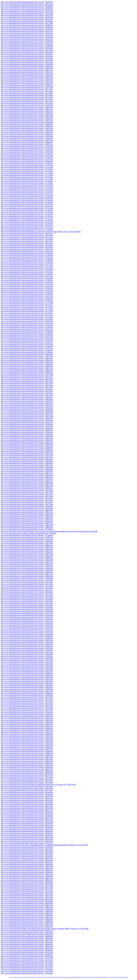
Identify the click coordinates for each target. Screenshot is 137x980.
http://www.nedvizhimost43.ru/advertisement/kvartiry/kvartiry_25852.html (27, 455)
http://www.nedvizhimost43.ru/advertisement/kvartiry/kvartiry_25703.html (27, 152)
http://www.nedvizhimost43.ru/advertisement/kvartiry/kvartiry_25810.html (27, 374)
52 (80, 977)
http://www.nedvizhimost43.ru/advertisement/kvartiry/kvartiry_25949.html (27, 656)
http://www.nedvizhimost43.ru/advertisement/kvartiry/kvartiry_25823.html (27, 399)
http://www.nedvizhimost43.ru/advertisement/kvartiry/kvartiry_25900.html (27, 561)
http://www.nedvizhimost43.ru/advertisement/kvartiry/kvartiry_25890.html (27, 541)
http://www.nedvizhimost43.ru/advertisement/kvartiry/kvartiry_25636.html (27, 21)
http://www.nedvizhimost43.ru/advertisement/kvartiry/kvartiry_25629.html (27, 8)
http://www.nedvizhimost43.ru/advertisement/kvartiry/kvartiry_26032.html (27, 820)
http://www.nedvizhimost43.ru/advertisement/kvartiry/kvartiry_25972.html (27, 701)
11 (19, 977)
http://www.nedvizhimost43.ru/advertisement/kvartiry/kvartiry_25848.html (27, 448)
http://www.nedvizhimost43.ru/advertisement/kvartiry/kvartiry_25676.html (27, 99)
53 (81, 977)
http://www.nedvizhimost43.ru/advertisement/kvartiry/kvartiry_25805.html (27, 364)
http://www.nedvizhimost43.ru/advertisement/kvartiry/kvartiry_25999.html (27, 753)
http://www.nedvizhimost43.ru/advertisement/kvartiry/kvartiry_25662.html (27, 72)
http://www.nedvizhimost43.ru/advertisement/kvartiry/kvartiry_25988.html (27, 732)
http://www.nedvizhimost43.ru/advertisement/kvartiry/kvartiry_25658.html (27, 64)
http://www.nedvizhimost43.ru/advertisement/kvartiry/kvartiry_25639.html (27, 27)
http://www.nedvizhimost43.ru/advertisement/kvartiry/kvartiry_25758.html (27, 278)
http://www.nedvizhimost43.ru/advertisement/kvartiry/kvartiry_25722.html (27, 189)
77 (117, 977)
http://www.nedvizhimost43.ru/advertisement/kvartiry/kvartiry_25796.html (27, 346)
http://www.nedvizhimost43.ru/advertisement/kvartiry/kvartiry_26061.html (27, 866)
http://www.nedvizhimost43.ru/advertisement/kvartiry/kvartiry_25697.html (27, 140)
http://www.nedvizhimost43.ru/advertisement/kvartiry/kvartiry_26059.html (27, 862)
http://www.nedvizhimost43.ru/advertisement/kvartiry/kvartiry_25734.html (27, 212)
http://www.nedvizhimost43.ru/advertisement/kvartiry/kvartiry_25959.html (27, 675)
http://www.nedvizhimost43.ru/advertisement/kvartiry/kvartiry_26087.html (27, 917)
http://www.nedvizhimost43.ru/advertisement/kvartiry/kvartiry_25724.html (27, 193)
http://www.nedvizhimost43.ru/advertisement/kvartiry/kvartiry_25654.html (27, 56)
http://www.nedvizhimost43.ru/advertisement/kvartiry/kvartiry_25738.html (27, 220)
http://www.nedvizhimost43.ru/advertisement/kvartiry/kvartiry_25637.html (27, 23)
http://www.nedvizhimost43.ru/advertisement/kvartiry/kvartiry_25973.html (27, 703)
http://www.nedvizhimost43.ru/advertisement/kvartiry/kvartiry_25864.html (27, 479)
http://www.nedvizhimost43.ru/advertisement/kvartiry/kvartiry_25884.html (27, 518)
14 (23, 977)
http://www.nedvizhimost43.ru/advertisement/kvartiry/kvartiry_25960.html (27, 677)
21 (34, 977)
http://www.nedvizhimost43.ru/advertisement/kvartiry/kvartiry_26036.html (27, 827)
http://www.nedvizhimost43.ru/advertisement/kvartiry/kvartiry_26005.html (27, 765)
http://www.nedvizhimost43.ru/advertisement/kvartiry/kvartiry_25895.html (27, 551)
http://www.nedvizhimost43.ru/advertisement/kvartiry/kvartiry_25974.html (27, 705)
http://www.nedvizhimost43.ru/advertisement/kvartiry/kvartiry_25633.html (27, 15)
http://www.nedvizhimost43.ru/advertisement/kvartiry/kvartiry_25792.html (27, 339)
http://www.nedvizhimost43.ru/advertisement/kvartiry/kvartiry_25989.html (27, 734)
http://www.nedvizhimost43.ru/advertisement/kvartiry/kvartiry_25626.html (27, 2)
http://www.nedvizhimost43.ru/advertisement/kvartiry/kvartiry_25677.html (27, 101)
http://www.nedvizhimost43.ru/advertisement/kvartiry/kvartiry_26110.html (27, 958)
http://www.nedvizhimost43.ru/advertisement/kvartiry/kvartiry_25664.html (27, 76)
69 (105, 977)
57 (87, 977)
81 (123, 977)
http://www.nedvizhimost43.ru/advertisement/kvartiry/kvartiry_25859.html (27, 469)
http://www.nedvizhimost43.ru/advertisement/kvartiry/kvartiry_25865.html (27, 481)
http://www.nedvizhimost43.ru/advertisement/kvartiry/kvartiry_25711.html (27, 167)
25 (40, 977)
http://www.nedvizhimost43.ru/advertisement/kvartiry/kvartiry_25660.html (27, 68)
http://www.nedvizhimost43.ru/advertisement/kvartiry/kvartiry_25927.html (27, 613)
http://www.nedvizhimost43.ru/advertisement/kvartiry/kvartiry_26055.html (27, 855)
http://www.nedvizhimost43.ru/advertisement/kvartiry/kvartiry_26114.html (27, 966)
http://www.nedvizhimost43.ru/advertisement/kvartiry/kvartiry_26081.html (27, 905)
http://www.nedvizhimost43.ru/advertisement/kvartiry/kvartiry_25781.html (27, 539)
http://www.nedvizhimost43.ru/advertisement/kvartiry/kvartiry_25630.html (27, 10)
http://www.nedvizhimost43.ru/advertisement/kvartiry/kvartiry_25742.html (27, 228)
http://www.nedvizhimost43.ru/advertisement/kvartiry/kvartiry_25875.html (27, 500)
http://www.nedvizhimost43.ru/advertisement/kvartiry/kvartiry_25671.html (27, 89)
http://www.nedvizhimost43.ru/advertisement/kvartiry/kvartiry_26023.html (27, 802)
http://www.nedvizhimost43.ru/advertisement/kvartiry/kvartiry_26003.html (27, 761)
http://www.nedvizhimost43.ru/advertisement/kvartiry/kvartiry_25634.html (27, 17)
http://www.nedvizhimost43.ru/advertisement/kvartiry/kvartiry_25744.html (27, 529)
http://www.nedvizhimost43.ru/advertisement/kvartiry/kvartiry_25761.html (27, 284)
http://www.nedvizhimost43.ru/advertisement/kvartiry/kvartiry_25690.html (27, 126)
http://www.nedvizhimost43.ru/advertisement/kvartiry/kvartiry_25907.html (27, 574)
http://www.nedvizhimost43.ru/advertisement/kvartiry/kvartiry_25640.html (27, 29)
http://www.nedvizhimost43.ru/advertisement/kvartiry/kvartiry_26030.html (27, 816)
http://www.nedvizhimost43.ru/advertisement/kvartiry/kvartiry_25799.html (27, 352)
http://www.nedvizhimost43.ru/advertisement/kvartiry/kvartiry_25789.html (27, 333)
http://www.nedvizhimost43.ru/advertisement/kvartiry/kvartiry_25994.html (27, 744)
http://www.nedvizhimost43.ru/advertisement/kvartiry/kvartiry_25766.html (27, 294)
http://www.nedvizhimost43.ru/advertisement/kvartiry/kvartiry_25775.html (27, 311)
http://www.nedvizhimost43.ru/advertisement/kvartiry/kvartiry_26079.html (27, 901)
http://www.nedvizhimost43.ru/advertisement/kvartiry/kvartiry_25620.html (27, 247)
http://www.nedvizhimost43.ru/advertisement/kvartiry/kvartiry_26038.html (27, 831)
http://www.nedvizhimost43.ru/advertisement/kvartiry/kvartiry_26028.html (27, 812)
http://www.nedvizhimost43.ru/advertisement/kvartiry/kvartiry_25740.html (27, 224)
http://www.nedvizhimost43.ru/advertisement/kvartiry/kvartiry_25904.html (27, 568)
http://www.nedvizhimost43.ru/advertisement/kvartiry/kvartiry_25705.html (27, 156)
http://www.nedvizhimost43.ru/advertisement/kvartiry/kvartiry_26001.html (27, 757)
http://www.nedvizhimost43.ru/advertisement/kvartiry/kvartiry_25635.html (27, 19)
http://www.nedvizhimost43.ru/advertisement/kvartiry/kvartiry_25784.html (27, 323)
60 (92, 977)
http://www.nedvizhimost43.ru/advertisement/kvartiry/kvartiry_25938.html (27, 635)
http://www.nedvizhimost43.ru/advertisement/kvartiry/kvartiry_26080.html (27, 903)
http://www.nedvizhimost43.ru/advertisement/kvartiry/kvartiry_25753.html (27, 269)
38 (59, 977)
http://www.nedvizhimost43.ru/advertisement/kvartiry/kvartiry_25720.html (27, 185)
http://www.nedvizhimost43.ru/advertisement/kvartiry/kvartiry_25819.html (27, 391)
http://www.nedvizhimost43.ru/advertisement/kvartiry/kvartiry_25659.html (27, 66)
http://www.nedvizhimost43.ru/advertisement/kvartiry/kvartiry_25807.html (27, 368)
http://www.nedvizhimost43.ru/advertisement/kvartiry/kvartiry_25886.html (27, 522)
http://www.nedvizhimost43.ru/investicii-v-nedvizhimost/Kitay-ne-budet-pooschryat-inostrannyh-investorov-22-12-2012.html (44, 845)
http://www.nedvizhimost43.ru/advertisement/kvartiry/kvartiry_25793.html (27, 341)
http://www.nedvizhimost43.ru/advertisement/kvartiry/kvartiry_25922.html (27, 603)
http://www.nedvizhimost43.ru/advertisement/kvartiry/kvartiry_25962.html (27, 681)
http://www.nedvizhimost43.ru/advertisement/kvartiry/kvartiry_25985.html (27, 726)
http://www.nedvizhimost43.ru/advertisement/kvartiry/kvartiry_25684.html (27, 115)
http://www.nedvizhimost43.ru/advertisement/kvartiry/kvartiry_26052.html (27, 849)
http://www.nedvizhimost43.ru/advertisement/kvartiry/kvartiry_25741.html (27, 226)
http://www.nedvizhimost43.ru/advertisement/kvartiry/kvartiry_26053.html (27, 851)
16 (26, 977)
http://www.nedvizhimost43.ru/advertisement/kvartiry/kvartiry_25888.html (27, 526)
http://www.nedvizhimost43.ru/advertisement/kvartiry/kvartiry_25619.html (27, 245)
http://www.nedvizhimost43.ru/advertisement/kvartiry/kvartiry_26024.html (27, 804)
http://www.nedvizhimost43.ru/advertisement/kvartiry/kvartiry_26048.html (27, 934)
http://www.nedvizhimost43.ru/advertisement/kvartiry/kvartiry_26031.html (27, 818)
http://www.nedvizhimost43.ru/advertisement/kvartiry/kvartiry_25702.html (27, 150)
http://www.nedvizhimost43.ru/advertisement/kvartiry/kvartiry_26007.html (27, 769)
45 (69, 977)
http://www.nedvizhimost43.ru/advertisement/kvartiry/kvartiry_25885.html (27, 520)
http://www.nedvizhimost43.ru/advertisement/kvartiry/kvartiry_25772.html (27, 306)
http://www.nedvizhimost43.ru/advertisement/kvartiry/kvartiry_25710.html (27, 165)
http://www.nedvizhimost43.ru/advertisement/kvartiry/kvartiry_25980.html (27, 716)
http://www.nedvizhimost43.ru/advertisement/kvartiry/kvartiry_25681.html (27, 109)
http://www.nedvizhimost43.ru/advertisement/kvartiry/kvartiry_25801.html (27, 356)
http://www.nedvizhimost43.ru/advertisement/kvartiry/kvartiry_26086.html (27, 915)
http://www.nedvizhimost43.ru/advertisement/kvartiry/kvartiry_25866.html (27, 483)
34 (53, 977)
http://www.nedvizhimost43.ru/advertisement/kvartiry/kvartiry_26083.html (27, 909)
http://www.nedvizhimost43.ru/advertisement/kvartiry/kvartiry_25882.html (27, 514)
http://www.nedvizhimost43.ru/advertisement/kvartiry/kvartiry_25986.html (27, 728)
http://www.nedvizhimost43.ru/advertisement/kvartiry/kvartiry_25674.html (27, 95)
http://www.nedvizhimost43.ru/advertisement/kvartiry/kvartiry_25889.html (27, 527)
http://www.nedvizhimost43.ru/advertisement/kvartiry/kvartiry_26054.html (27, 853)
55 (84, 977)
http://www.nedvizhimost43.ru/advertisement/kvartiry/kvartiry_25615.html (27, 237)
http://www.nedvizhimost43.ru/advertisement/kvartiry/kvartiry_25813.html (27, 380)
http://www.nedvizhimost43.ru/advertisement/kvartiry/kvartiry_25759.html (27, 280)
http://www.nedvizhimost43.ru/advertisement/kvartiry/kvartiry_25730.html (27, 204)
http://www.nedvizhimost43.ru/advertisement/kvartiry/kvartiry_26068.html (27, 880)
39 (61, 977)
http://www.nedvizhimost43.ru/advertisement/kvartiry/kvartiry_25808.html (27, 370)
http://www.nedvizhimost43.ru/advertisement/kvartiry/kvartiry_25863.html (27, 477)
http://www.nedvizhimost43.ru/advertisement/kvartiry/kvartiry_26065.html (27, 874)
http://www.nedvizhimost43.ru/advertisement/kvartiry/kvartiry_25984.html (27, 724)
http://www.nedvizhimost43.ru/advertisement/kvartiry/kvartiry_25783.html (27, 321)
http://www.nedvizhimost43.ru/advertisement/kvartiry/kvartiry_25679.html (27, 105)
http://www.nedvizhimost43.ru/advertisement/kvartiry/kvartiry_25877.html (27, 504)
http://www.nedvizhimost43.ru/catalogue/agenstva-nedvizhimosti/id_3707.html (28, 533)
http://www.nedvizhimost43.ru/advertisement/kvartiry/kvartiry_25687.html (27, 121)
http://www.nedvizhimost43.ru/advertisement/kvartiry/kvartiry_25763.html (27, 288)
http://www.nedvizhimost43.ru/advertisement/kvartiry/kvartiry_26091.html (27, 925)
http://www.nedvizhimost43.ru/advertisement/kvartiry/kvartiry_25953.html (27, 664)
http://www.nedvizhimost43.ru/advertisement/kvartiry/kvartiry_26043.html (27, 841)
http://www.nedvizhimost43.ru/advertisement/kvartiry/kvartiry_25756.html (27, 274)
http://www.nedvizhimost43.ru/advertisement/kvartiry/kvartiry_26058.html (27, 860)
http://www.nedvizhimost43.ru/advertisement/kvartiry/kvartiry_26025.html (27, 806)
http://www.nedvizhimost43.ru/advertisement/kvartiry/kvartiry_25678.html (27, 103)
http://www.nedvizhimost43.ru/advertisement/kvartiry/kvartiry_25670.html (27, 87)
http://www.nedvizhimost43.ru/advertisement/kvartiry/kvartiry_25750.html (27, 263)
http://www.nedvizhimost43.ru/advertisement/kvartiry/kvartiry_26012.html (27, 779)
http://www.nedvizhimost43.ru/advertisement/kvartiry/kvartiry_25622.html (27, 251)
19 (31, 977)
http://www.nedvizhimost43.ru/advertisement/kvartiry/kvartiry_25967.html (27, 691)
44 (68, 977)
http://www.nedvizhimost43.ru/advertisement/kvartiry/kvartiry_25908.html (27, 576)
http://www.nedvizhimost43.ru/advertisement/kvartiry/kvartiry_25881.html (27, 512)
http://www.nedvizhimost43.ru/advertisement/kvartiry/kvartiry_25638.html (27, 25)
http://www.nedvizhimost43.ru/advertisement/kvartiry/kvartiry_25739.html (27, 222)
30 (47, 977)
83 (126, 977)
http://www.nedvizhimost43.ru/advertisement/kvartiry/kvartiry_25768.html (27, 298)
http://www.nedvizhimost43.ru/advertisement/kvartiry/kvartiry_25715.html (27, 175)
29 (46, 977)
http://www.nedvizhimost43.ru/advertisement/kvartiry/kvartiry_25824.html (27, 401)
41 (64, 977)
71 (108, 977)
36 (56, 977)
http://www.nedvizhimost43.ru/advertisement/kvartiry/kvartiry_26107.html (27, 952)
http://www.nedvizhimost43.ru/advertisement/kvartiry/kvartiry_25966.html (27, 689)
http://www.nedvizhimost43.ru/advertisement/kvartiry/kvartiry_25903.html (27, 566)
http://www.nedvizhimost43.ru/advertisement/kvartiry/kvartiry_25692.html (27, 130)
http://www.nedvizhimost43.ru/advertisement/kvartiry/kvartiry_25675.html (27, 97)
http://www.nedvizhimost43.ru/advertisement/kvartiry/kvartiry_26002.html (27, 759)
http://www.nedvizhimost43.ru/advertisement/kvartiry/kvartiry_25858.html (27, 467)
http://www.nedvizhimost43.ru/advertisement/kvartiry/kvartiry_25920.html (27, 600)
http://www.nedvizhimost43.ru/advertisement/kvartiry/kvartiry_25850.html (27, 452)
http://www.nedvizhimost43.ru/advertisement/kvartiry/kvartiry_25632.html (27, 13)
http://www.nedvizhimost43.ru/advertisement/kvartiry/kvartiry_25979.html (27, 714)
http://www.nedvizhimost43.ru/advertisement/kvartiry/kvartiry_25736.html (27, 216)
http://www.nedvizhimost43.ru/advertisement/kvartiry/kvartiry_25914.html (27, 588)
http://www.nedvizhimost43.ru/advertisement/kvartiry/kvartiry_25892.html (27, 545)
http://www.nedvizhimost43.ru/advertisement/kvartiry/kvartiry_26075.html (27, 894)
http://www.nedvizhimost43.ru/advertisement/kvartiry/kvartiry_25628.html (27, 6)
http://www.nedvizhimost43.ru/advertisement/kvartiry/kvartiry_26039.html (27, 833)
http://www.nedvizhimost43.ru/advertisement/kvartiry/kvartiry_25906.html (27, 572)
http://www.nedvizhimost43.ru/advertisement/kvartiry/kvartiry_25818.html (27, 389)
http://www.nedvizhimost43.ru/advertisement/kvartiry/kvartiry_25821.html (27, 395)
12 (20, 977)
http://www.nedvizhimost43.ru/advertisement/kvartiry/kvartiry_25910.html (27, 580)
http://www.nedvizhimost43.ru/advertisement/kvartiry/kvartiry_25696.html (27, 138)
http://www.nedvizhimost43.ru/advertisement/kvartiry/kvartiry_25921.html (27, 601)
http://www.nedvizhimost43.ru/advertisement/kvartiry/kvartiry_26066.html (27, 876)
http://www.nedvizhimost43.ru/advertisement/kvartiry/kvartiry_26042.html (27, 839)
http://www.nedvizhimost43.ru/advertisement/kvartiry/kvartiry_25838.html (27, 428)
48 (74, 977)
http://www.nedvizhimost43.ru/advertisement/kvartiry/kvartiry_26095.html (27, 946)
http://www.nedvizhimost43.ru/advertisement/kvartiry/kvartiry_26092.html (27, 927)
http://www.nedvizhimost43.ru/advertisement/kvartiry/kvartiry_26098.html (27, 950)
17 (28, 977)
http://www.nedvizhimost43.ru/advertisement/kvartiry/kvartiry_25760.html (27, 282)
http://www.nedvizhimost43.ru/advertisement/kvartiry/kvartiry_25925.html (27, 609)
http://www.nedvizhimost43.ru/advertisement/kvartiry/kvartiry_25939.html (27, 637)
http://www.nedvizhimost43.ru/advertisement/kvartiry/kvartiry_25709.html (27, 163)
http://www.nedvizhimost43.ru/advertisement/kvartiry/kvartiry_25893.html (27, 547)
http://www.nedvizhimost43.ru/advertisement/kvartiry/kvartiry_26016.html (27, 788)
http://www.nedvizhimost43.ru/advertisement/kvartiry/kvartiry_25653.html (27, 54)
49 (75, 977)
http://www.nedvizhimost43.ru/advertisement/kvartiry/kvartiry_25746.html (27, 255)
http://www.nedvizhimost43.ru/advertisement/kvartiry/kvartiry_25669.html (27, 86)
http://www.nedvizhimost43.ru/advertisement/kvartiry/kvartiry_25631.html (27, 12)
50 (77, 977)
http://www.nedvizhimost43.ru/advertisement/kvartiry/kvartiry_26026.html (27, 808)
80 (122, 977)
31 (49, 977)
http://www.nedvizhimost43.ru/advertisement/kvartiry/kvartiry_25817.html (27, 387)
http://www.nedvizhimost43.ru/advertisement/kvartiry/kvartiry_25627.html (27, 4)
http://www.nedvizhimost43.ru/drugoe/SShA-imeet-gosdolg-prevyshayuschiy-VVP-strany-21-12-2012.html (38, 784)
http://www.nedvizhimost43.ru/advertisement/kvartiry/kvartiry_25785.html (27, 325)
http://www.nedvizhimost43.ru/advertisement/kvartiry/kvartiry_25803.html (27, 360)
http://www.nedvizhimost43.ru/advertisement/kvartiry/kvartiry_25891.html (27, 543)
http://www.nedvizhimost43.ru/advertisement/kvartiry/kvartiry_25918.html (27, 596)
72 (110, 977)
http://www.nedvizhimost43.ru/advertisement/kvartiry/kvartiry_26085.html (27, 913)
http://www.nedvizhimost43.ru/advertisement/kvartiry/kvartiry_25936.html (27, 631)
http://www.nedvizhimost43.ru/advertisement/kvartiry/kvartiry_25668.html (27, 84)
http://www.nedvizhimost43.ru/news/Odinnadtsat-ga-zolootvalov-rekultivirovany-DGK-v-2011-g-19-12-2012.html (41, 232)
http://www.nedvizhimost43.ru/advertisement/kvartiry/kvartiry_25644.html (27, 37)
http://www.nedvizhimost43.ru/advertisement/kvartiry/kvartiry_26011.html (27, 777)
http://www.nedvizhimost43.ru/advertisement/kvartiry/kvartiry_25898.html (27, 557)
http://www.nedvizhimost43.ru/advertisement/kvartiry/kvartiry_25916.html (27, 592)
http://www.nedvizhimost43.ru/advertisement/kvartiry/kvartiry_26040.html (27, 835)
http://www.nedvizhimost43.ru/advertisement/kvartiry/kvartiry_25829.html (27, 411)
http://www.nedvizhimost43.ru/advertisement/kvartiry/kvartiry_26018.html (27, 792)
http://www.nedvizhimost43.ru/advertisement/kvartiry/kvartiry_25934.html (27, 627)
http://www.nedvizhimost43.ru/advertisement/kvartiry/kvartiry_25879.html (27, 508)
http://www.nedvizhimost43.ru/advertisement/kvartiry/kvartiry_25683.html (27, 113)
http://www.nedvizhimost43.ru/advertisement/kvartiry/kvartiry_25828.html (27, 409)
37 (58, 977)
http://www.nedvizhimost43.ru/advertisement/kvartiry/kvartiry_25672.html (27, 91)
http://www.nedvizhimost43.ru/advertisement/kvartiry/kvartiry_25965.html (27, 687)
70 (107, 977)
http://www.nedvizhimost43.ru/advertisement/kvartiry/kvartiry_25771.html (27, 304)
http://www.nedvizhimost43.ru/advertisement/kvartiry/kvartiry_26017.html (27, 790)
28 (44, 977)
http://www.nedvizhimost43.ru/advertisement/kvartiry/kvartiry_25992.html (27, 740)
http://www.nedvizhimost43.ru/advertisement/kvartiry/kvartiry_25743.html (27, 230)
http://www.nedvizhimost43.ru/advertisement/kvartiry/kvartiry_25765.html (27, 292)
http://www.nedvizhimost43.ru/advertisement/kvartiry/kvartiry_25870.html (27, 490)
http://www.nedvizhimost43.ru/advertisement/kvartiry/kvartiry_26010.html (27, 775)
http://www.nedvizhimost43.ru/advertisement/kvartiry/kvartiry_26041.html (27, 837)
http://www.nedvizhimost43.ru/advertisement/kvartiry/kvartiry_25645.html (27, 39)
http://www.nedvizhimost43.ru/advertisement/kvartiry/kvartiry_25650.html (27, 49)
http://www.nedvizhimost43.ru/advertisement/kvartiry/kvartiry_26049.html (27, 936)
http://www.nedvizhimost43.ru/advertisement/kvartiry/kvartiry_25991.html (27, 738)
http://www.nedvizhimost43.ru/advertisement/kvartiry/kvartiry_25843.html (27, 438)
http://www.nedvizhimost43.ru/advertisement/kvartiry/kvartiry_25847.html (27, 446)
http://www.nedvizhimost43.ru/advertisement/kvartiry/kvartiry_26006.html (27, 767)
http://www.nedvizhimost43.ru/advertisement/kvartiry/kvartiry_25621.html (27, 249)
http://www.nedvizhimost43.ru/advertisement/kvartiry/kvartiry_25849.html (27, 450)
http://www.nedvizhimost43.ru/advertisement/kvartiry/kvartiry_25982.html (27, 720)
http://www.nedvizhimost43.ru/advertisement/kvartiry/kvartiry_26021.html (27, 798)
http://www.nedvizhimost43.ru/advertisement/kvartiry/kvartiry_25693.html (27, 132)
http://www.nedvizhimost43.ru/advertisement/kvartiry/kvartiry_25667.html (27, 82)
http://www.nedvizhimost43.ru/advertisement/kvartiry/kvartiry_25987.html (27, 730)
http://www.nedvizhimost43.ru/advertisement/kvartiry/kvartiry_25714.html (27, 173)
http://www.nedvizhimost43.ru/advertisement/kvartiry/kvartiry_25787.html (27, 329)
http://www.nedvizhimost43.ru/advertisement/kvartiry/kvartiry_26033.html (27, 821)
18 (29, 977)
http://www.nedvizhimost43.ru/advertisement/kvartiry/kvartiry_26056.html (27, 857)
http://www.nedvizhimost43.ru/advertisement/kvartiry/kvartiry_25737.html (27, 218)
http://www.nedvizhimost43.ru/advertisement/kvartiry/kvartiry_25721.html (27, 187)
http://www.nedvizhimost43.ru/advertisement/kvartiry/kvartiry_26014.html (27, 783)
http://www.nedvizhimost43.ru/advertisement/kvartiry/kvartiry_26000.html (27, 755)
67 (102, 977)
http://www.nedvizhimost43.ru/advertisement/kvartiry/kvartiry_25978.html (27, 712)
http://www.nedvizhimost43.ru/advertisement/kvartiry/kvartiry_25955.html (27, 668)
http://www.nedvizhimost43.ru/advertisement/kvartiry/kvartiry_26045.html (27, 931)
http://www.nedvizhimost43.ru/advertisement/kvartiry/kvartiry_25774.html (27, 309)
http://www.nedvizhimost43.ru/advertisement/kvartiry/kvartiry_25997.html (27, 749)
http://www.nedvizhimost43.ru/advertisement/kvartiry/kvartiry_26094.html (27, 944)
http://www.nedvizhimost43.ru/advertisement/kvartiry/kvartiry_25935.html (27, 629)
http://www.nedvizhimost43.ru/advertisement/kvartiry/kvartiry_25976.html (27, 709)
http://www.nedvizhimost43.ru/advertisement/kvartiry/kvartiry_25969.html (27, 695)
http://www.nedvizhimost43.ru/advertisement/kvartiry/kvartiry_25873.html (27, 496)
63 (96, 977)
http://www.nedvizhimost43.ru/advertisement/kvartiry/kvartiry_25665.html (27, 78)
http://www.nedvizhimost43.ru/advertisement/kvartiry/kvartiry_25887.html (27, 524)
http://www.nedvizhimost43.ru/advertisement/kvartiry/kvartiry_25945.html (27, 648)
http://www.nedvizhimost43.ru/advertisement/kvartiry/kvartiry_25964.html (27, 685)
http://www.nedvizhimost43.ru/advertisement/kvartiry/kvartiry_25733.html (27, 210)
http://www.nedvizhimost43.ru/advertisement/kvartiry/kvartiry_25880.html (27, 510)
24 (38, 977)
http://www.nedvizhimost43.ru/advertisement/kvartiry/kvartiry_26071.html (27, 886)
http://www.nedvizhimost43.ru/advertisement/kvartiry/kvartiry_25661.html (27, 70)
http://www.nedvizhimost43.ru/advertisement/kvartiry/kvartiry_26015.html (27, 786)
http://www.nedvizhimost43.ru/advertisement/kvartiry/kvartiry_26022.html (27, 800)
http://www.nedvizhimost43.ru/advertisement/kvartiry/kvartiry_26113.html (27, 964)
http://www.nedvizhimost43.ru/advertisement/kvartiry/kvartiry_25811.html (27, 376)
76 (116, 977)
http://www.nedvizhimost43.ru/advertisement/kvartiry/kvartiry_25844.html (27, 440)
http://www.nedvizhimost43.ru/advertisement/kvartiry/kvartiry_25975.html (27, 707)
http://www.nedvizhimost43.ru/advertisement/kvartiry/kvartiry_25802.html (27, 358)
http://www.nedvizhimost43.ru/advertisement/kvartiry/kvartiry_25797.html (27, 348)
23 (37, 977)
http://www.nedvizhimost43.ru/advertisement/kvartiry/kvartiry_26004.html (27, 763)
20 (32, 977)
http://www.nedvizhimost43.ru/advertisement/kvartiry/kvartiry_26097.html (27, 948)
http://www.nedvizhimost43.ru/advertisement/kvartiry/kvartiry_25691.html (27, 128)
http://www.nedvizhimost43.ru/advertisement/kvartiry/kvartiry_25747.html (27, 257)
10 (18, 977)
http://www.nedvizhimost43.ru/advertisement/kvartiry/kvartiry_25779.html (27, 535)
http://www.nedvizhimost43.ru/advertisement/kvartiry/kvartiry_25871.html (27, 492)
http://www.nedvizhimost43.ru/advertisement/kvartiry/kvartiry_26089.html (27, 921)
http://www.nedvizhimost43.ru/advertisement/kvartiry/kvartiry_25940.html (27, 638)
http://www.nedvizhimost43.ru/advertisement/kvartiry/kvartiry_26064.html (27, 872)
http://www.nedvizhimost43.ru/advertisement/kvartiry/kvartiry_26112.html (27, 962)
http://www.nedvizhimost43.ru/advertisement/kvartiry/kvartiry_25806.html (27, 366)
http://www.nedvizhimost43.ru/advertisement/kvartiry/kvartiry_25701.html (27, 148)
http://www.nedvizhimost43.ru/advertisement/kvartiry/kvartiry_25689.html (27, 124)
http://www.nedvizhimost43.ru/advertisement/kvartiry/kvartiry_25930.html (27, 619)
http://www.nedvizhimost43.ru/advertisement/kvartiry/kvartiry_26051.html (27, 940)
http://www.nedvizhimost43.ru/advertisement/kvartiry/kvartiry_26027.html (27, 810)
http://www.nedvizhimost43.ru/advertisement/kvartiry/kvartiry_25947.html (27, 652)
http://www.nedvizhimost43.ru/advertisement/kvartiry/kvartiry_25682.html (27, 111)
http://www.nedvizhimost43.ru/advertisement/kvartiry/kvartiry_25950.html (27, 658)
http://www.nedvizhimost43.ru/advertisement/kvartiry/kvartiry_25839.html (27, 430)
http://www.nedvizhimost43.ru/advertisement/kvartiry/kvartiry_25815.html (27, 383)
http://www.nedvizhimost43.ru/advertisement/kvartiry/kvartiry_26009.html (27, 773)
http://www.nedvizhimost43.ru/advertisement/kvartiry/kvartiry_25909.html (27, 578)
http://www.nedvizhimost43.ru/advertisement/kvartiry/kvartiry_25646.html (27, 41)
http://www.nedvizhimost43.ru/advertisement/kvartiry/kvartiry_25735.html (27, 214)
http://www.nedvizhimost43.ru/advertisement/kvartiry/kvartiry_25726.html (27, 196)
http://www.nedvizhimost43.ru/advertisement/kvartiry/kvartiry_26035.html (27, 825)
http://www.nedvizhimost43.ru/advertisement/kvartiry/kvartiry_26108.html (27, 954)
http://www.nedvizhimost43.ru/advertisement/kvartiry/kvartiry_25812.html (27, 378)
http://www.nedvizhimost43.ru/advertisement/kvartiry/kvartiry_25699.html (27, 144)
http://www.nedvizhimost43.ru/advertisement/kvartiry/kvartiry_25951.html (27, 660)
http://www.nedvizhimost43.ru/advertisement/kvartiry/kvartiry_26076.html (27, 895)
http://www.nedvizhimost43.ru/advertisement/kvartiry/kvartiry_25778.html (27, 317)
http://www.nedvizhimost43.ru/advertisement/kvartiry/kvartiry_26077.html (27, 897)
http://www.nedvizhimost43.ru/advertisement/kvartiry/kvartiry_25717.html (27, 179)
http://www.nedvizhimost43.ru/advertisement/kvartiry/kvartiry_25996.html (27, 747)
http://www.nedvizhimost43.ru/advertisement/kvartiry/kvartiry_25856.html (27, 463)
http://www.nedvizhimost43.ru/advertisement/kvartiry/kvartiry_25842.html (27, 436)
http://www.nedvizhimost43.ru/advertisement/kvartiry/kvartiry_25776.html (27, 313)
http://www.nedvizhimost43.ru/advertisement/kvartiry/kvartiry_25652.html (27, 52)
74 (113, 977)
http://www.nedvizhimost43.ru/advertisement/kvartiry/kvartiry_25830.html (27, 413)
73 (111, 977)
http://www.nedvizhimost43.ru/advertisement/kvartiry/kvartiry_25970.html (27, 697)
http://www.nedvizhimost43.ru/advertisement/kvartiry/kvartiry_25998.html (27, 751)
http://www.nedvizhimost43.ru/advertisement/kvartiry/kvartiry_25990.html (27, 736)
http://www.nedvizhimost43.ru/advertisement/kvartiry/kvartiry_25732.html (27, 208)
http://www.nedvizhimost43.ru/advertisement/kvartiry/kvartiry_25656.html (27, 60)
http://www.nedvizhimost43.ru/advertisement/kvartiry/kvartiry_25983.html (27, 722)
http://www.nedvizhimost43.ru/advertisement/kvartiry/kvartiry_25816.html (27, 385)
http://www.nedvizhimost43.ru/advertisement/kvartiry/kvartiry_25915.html (27, 590)
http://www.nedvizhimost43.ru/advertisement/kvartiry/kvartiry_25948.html (27, 654)
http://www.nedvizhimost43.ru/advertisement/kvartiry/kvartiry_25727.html (27, 198)
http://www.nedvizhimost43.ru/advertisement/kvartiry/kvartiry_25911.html (27, 582)
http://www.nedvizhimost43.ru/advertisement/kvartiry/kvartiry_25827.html (27, 407)
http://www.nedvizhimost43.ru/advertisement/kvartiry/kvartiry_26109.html (27, 956)
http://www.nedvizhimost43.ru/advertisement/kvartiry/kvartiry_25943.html (27, 644)
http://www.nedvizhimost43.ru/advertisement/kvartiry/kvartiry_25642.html (27, 33)
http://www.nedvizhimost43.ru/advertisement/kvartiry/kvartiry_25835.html (27, 422)
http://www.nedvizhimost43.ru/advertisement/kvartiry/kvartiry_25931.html (27, 621)
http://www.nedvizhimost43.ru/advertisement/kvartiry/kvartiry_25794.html (27, 343)
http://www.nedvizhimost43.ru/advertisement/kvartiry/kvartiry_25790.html (27, 335)
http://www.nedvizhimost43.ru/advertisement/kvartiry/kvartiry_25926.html (27, 611)
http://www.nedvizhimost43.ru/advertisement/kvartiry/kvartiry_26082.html (27, 907)
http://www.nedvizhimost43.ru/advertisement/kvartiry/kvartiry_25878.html (27, 506)
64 (98, 977)
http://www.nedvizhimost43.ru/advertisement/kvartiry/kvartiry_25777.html (27, 315)
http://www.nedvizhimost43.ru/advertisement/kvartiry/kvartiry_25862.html (27, 475)
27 (43, 977)
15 (25, 977)
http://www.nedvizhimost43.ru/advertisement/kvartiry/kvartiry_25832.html (27, 416)
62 (95, 977)
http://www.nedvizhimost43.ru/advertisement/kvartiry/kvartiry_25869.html (27, 489)
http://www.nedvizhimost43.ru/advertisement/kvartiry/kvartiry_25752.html (27, 267)
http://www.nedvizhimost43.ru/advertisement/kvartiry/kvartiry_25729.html (27, 202)
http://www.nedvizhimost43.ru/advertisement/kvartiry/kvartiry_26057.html (27, 858)
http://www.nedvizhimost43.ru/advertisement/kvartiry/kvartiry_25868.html (27, 487)
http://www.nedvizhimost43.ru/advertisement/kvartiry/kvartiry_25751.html (27, 265)
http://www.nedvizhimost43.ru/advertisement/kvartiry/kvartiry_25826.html (27, 405)
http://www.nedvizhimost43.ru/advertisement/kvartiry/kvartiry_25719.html (27, 183)
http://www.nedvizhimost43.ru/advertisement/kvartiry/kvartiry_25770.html (27, 302)
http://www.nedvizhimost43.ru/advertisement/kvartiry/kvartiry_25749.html (27, 261)
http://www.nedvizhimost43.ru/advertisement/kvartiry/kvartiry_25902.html (27, 564)
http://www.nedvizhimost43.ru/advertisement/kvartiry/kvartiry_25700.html (27, 146)
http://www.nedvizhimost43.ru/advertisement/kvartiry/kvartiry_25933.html (27, 625)
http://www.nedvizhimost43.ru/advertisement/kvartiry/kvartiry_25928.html (27, 615)
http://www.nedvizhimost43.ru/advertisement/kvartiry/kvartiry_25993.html (27, 742)
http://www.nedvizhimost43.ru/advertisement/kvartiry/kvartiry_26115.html (27, 968)
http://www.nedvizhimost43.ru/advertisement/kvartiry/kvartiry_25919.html (27, 598)
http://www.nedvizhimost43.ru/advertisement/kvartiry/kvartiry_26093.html (27, 942)
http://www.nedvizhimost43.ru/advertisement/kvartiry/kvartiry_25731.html (27, 206)
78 (119, 977)
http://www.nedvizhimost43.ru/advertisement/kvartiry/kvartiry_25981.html (27, 718)
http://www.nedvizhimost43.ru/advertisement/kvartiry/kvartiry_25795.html (27, 344)
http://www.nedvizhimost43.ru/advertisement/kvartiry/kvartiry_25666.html (27, 80)
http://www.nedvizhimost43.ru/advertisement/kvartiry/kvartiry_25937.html (27, 633)
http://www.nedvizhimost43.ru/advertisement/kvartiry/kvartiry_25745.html (27, 253)
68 (104, 977)
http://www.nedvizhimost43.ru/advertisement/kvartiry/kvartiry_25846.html (27, 444)
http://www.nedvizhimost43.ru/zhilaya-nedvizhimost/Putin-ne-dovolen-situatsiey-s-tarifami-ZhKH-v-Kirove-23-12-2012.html (45, 929)
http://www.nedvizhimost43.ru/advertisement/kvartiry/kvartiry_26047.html (27, 932)
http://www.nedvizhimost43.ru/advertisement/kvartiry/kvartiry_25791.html (27, 337)
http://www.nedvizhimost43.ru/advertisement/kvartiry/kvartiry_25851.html (27, 453)
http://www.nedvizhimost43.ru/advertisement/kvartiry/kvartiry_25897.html (27, 555)
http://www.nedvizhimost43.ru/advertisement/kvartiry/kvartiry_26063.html (27, 870)
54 (83, 977)
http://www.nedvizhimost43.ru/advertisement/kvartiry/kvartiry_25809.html (27, 372)
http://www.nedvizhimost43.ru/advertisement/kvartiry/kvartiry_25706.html (27, 158)
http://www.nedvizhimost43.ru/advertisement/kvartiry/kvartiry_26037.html (27, 829)
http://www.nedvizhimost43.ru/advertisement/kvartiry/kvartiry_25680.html (27, 107)
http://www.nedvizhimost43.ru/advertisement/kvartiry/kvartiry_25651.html (27, 50)
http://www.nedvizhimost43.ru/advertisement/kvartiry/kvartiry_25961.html (27, 679)
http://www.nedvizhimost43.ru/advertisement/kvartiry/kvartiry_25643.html (27, 35)
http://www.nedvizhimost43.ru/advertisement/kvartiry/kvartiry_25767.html (27, 296)
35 (55, 977)
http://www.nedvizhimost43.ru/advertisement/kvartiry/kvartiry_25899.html (27, 559)
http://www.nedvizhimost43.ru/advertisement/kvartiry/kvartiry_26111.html (27, 960)
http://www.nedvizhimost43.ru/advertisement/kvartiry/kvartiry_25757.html (27, 276)
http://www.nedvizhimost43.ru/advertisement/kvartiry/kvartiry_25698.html (27, 142)
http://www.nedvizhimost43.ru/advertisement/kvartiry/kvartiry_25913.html (27, 586)
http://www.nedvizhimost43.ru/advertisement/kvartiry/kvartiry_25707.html (27, 159)
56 (86, 977)
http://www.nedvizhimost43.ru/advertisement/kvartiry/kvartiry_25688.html (27, 122)
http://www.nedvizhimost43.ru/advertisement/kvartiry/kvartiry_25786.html (27, 327)
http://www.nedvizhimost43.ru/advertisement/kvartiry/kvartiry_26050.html (27, 938)
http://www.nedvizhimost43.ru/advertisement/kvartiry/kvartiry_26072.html (27, 888)
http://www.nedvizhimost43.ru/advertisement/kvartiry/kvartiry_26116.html (27, 969)
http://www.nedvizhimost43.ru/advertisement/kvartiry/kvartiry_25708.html (27, 161)
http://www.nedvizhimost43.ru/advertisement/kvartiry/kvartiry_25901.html (27, 563)
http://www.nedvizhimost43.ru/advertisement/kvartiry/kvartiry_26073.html (27, 890)
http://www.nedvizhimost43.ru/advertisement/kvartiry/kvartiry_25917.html (27, 594)
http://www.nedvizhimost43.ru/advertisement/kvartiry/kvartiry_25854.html (27, 459)
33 (52, 977)
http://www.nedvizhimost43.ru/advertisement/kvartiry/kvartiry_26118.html (27, 973)
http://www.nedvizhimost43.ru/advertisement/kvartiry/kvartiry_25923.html (27, 605)
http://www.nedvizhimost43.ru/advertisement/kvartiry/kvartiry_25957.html (27, 672)
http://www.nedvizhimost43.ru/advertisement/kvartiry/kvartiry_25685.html (27, 117)
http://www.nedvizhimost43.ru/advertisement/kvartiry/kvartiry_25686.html (27, 119)
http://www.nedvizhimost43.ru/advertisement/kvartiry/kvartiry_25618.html (27, 243)
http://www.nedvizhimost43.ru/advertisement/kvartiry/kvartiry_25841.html (27, 434)
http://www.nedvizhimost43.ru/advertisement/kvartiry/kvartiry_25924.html (27, 607)
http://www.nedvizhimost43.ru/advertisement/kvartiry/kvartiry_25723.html (27, 191)
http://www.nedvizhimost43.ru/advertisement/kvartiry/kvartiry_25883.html (27, 516)
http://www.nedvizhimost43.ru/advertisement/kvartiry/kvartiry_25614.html (27, 235)
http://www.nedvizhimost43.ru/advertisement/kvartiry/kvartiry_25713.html (27, 171)
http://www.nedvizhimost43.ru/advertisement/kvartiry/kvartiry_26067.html (27, 878)
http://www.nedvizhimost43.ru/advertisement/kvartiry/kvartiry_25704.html (27, 154)
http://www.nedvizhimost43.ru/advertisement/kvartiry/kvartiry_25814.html (27, 381)
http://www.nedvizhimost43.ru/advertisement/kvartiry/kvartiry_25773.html (27, 307)
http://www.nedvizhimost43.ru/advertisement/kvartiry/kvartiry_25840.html (27, 432)
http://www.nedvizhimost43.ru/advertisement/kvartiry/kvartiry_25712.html (27, 169)
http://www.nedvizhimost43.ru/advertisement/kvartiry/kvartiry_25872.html (27, 494)
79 (120, 977)
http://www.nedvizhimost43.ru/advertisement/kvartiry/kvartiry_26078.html (27, 899)
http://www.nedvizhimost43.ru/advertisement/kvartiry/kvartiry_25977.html (27, 710)
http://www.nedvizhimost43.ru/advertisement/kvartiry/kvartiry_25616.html (27, 239)
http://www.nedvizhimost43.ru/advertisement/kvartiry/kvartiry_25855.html (27, 461)
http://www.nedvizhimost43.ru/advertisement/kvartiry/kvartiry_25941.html (27, 640)
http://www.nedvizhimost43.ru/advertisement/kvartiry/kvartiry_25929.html (27, 617)
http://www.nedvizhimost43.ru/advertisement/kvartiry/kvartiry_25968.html (27, 693)
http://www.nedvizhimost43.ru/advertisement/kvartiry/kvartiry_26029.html (27, 814)
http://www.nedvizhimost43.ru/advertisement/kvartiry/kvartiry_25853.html (27, 457)
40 (62, 977)
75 (114, 977)
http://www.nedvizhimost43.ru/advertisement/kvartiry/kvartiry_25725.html (27, 195)
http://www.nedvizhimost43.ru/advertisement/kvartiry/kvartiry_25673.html (27, 93)
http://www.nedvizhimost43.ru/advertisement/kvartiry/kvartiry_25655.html (27, 58)
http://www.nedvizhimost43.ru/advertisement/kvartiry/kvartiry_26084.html (27, 911)
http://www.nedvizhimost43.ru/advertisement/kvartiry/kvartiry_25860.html (27, 471)
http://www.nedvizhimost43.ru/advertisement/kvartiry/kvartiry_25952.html (27, 662)
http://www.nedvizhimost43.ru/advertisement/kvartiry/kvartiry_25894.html (27, 549)
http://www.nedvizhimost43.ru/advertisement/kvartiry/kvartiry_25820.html (27, 393)
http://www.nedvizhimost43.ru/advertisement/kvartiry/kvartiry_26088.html (27, 919)
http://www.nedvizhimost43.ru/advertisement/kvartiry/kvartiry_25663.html (27, 74)
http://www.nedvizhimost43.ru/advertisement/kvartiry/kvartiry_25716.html (27, 177)
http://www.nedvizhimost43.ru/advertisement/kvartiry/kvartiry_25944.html (27, 646)
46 (71, 977)
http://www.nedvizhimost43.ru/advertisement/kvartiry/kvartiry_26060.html (27, 864)
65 (99, 977)
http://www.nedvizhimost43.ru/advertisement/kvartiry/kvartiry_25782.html (27, 319)
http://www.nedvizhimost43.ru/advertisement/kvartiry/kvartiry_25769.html (27, 300)
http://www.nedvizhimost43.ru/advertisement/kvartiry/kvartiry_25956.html (27, 670)
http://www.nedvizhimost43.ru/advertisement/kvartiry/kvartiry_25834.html (27, 420)
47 (73, 977)
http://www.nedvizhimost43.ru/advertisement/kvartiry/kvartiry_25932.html (27, 623)
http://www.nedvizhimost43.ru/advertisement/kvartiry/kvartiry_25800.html (27, 354)
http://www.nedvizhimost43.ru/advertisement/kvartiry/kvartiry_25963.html (27, 683)
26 (41, 977)
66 (101, 977)
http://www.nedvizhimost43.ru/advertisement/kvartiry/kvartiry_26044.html (27, 843)
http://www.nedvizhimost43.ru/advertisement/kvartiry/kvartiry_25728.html (27, 200)
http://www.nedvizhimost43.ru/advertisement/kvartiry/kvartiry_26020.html (27, 796)
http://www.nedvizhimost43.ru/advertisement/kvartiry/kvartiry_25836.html (27, 424)
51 (78, 977)
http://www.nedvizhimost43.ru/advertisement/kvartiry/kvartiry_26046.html (27, 847)
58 (89, 977)
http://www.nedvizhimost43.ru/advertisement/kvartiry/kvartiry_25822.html (27, 397)
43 (67, 977)
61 (93, 977)
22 (35, 977)
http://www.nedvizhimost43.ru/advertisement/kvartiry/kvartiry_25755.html (27, 272)
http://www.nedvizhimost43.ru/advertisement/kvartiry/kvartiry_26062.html (27, 868)
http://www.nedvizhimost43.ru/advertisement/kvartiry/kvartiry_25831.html (27, 415)
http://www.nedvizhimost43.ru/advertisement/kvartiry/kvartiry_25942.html (27, 642)
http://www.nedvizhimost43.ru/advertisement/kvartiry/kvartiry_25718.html (27, 181)
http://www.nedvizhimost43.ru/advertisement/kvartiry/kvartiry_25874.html (27, 498)
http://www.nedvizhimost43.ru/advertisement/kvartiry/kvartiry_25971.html (27, 699)
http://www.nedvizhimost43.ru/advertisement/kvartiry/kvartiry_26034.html (27, 823)
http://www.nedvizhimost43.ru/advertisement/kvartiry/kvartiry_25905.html (27, 570)
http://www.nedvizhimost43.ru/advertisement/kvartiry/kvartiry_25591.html (27, 233)
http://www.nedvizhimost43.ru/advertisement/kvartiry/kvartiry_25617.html (27, 241)
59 (90, 977)
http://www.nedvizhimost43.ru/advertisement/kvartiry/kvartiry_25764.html (27, 290)
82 (125, 977)
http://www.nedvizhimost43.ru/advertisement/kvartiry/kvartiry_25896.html (27, 553)
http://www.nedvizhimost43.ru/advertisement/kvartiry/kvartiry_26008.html (27, 771)
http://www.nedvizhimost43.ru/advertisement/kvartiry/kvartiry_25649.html (27, 47)
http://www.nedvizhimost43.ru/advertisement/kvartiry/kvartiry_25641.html (27, 31)
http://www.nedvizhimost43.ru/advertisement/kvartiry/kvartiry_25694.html (27, 134)
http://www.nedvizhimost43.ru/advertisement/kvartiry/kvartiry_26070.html (27, 884)
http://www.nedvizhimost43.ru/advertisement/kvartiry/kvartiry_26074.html (27, 892)
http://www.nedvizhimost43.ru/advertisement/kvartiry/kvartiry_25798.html (27, 350)
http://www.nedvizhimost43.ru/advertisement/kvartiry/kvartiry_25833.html (27, 418)
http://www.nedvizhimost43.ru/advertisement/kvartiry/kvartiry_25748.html (27, 259)
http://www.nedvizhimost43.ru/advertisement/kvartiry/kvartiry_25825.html (27, 403)
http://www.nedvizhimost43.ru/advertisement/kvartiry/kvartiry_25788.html (27, 331)
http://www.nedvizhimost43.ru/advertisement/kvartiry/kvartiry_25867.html (27, 485)
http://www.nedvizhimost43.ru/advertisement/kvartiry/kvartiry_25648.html (27, 45)
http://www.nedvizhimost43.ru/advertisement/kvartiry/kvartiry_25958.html (27, 674)
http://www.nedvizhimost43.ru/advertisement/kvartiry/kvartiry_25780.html (27, 537)
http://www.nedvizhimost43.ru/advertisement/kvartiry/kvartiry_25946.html (27, 650)
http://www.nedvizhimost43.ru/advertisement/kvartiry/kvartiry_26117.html (27, 971)
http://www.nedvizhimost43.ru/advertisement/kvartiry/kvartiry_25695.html (27, 136)
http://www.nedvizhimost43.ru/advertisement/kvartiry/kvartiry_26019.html (27, 794)
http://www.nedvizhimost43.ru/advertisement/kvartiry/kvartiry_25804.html (27, 362)
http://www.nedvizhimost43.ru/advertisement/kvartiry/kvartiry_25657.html (27, 62)
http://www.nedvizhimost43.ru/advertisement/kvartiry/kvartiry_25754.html (27, 270)
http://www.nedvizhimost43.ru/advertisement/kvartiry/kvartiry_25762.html (27, 286)
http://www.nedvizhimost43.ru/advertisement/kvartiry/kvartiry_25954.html (27, 666)
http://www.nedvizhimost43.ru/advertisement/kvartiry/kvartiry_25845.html (27, 442)
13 (22, 977)
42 (65, 977)
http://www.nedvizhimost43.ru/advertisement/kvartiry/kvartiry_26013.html (27, 781)
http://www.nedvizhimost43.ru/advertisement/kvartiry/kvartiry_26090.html (27, 923)
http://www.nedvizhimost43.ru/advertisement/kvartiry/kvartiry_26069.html (27, 882)
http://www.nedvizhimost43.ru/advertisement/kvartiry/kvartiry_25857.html (27, 465)
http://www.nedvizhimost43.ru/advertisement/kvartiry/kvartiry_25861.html (27, 473)
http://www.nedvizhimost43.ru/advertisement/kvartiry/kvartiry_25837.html (27, 426)
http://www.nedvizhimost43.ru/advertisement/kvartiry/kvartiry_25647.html (27, 43)
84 (128, 977)
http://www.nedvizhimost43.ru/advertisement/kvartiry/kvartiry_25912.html (27, 584)
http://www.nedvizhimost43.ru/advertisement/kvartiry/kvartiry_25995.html (27, 746)
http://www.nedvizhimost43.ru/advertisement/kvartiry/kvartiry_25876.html (27, 502)
